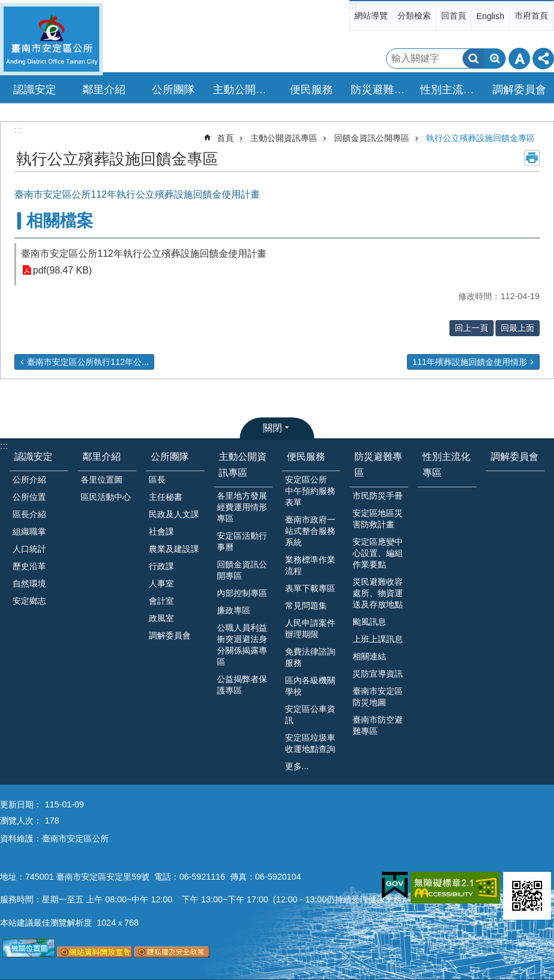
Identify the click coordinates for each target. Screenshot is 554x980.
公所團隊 (170, 457)
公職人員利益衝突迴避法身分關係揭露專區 (242, 645)
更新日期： (21, 804)
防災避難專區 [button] (382, 90)
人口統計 (29, 549)
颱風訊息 (369, 622)
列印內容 (532, 158)
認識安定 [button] (35, 90)
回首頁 (454, 16)
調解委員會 (519, 90)
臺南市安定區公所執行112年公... (88, 362)
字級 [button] (519, 59)
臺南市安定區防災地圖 (378, 697)
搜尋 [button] (473, 59)
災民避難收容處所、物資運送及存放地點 (378, 593)
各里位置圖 (102, 480)
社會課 (161, 532)
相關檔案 (60, 221)
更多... (297, 766)
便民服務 (306, 457)
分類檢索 (414, 16)
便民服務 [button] (311, 90)
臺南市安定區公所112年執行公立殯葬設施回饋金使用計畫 (144, 254)
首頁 (225, 138)
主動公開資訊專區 (284, 138)
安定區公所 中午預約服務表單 (310, 491)
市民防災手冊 (378, 496)
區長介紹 (29, 514)
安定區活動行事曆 (242, 541)
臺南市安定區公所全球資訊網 (51, 39)
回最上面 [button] (518, 328)
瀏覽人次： (21, 821)
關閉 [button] (273, 428)
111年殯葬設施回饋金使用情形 (470, 362)
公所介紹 (29, 480)
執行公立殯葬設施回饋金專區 (480, 138)
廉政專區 (234, 610)
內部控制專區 (242, 593)
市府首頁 (531, 16)
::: (353, 5)
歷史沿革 (29, 566)
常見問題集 (306, 606)
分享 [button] (543, 59)
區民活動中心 (106, 497)
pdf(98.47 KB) (62, 270)
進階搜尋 (495, 59)
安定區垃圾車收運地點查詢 (310, 743)
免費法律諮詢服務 (310, 657)
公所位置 (29, 497)
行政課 (161, 566)
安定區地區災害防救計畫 (378, 519)
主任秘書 (166, 497)
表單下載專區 (310, 588)
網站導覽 (371, 16)
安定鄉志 (29, 601)
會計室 (161, 601)
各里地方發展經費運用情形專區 (242, 507)
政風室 (161, 618)
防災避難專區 (378, 465)
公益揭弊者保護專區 (242, 685)
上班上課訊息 (378, 639)
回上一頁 (472, 328)
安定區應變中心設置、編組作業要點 (378, 553)
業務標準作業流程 (310, 565)
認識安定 (33, 457)
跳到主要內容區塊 (6, 6)
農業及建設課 (174, 549)
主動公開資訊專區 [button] (244, 90)
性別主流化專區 (452, 90)
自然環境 (29, 583)
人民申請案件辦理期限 (310, 629)
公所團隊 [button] (173, 90)
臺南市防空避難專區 (378, 725)
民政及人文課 (174, 514)
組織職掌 (29, 532)
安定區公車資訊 (310, 715)
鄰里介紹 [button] (104, 90)
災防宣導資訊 (378, 674)
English (490, 16)
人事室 (161, 583)
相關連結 (369, 656)
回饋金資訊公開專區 (372, 138)
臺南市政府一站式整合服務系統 (310, 531)
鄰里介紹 (102, 457)
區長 (157, 480)
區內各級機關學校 (310, 686)
